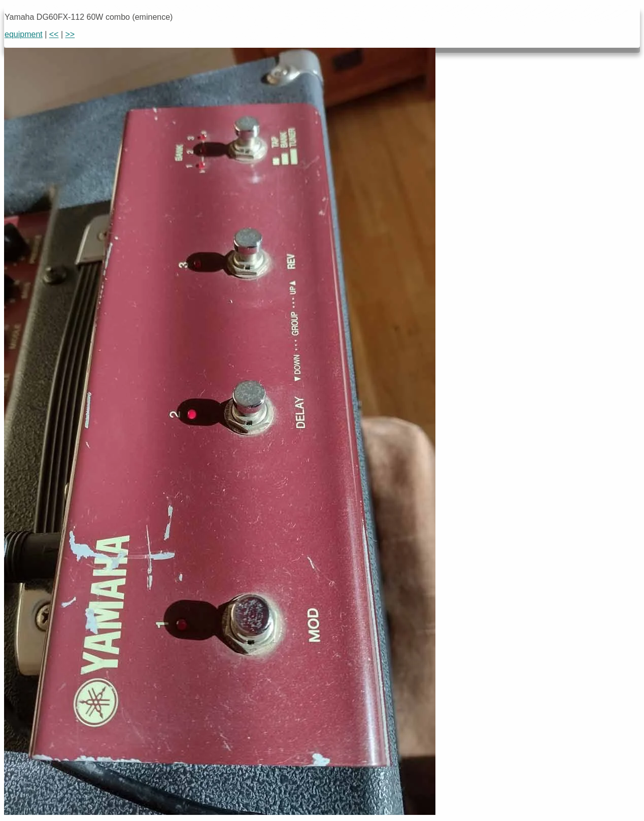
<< (54, 34)
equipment (24, 34)
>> (70, 34)
